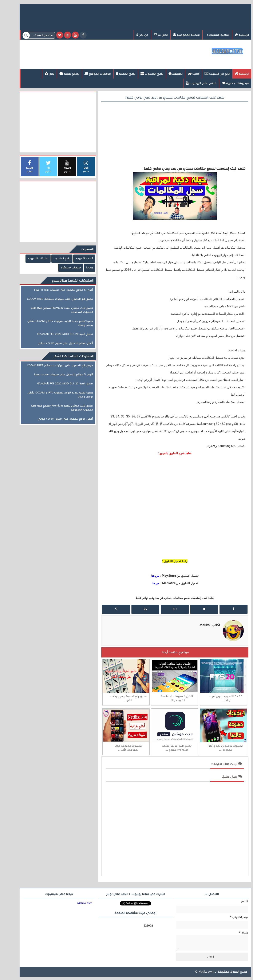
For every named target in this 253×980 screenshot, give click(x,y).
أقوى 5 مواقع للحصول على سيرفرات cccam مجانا (55, 290)
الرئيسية (233, 35)
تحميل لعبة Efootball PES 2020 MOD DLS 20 (56, 334)
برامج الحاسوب (143, 74)
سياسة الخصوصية (178, 35)
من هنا (146, 576)
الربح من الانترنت (208, 74)
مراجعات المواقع (89, 74)
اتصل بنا (152, 35)
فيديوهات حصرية (226, 83)
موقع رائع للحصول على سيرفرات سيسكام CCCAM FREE (51, 299)
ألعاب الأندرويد (75, 259)
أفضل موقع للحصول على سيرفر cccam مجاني (56, 343)
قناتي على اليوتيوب (192, 83)
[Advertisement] (91, 54)
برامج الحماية (117, 74)
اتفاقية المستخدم (208, 35)
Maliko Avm (198, 975)
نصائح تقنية (61, 74)
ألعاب (185, 74)
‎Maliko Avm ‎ (76, 903)
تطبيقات (167, 74)
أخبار (41, 74)
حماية (81, 268)
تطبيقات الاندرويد (29, 259)
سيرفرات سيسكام (62, 268)
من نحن (134, 35)
